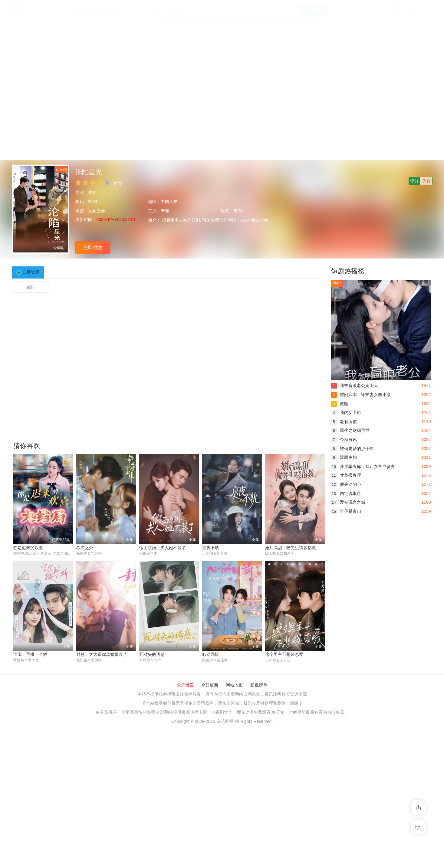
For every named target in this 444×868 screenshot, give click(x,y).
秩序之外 (85, 548)
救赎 (340, 404)
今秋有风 (344, 439)
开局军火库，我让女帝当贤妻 (363, 466)
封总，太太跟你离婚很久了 (102, 655)
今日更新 (210, 685)
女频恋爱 (97, 211)
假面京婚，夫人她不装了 (163, 548)
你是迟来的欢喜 (28, 548)
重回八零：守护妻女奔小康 (361, 395)
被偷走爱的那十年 (352, 449)
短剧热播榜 (348, 271)
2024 (93, 202)
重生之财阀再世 (350, 430)
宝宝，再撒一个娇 (30, 655)
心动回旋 (211, 655)
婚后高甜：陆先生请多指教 (291, 548)
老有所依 (344, 422)
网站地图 (234, 685)
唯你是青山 (346, 511)
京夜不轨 (211, 548)
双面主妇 (344, 457)
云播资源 (31, 272)
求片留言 (185, 685)
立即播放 (93, 247)
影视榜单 (259, 685)
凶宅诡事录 (346, 493)
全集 (30, 287)
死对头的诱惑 (152, 655)
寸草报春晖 (346, 475)
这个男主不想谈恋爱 (284, 655)
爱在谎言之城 (348, 502)
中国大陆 (169, 202)
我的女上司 (346, 412)
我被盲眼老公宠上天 (355, 386)
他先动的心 (346, 484)
